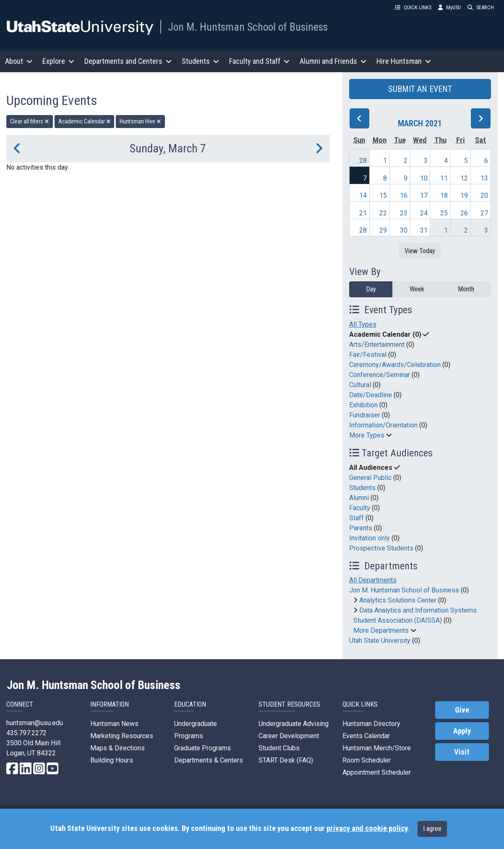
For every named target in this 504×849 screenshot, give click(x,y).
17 (424, 195)
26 (464, 213)
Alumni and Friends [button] (333, 61)
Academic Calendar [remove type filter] (85, 121)
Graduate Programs (202, 748)
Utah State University (380, 641)
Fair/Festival (368, 355)
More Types (367, 435)
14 (363, 195)
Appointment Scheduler (377, 772)
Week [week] (417, 289)
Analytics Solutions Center (398, 600)
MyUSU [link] (449, 7)
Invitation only (370, 538)
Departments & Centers (209, 760)
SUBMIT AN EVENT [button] (420, 89)
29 (383, 230)
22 (383, 213)
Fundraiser (365, 415)
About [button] (19, 61)
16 (404, 195)
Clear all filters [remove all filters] (30, 121)
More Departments (381, 630)
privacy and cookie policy (367, 828)
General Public (370, 478)
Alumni (359, 498)
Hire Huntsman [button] (404, 61)
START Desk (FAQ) (286, 760)
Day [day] (371, 289)
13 (484, 178)
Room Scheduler (367, 760)
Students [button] (200, 61)
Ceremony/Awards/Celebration (395, 365)
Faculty (360, 508)
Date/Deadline (371, 395)
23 (404, 213)
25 (444, 213)
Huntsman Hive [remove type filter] (140, 121)
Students (362, 488)
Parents (361, 528)
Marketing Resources (122, 736)
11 (444, 178)
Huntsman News (114, 724)
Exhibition (363, 405)
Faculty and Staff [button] (259, 61)
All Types (363, 324)
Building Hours (112, 760)
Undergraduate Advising (294, 724)
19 (464, 195)
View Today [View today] (420, 251)
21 (363, 213)
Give (462, 710)
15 (383, 195)
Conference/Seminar (380, 375)
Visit (462, 752)
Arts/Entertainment (377, 345)
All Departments (373, 580)
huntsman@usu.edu (35, 723)
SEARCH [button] (481, 7)
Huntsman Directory (371, 724)
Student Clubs (279, 748)
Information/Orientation (383, 425)
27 (484, 213)
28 (363, 161)
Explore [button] (58, 61)
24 (424, 213)
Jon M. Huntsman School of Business (248, 27)
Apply (462, 731)
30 (404, 230)
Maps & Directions (118, 748)
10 (424, 178)
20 (484, 195)
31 (424, 230)
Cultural (360, 385)
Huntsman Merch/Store (377, 748)
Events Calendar (366, 736)
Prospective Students (381, 548)
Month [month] (466, 289)
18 (444, 195)
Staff (356, 518)
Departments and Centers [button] (128, 61)
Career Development (289, 736)
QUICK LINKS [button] (413, 7)
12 (464, 178)
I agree (432, 829)
